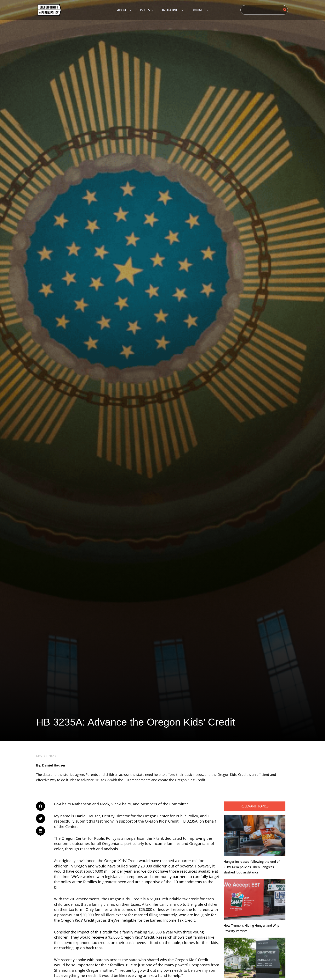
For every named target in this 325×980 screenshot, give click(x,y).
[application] (127, 10)
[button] (41, 807)
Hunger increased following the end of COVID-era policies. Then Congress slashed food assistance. (252, 867)
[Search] (285, 10)
